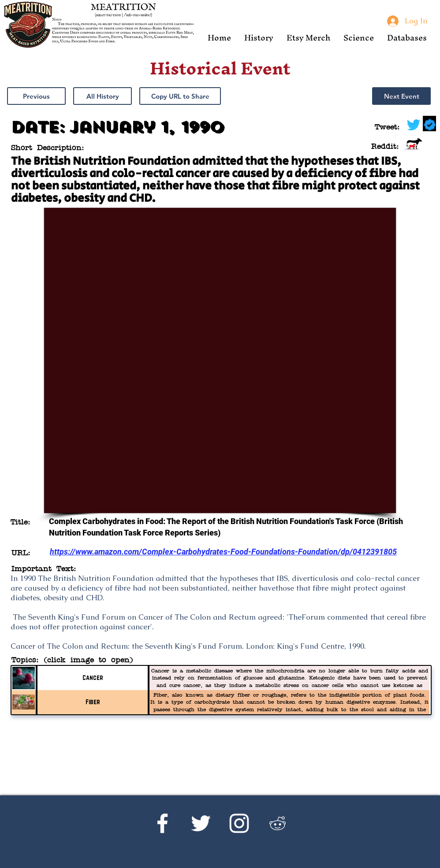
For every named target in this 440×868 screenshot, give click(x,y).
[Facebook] (162, 823)
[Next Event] (401, 96)
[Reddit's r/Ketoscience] (278, 823)
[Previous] (36, 96)
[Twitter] (201, 823)
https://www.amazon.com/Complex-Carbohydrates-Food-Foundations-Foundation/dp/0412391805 (223, 552)
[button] (259, 38)
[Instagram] (239, 823)
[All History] (103, 96)
